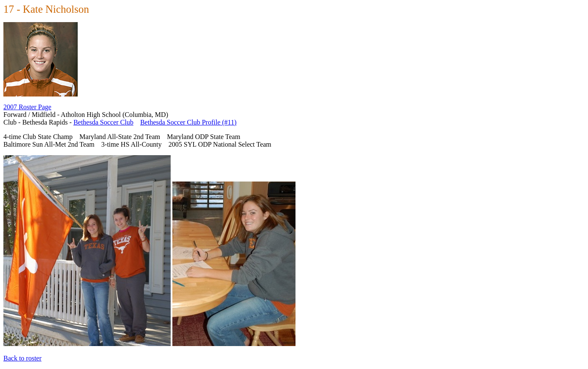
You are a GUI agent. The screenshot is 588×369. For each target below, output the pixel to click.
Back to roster (23, 358)
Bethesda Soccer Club (103, 122)
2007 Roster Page (27, 107)
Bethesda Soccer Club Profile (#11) (188, 122)
